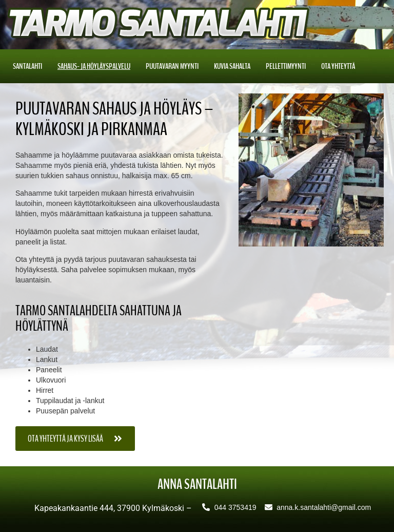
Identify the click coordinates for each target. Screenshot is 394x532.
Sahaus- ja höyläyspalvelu (94, 66)
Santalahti (27, 66)
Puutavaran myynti (172, 66)
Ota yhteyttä (338, 66)
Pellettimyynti (286, 66)
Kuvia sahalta (232, 66)
